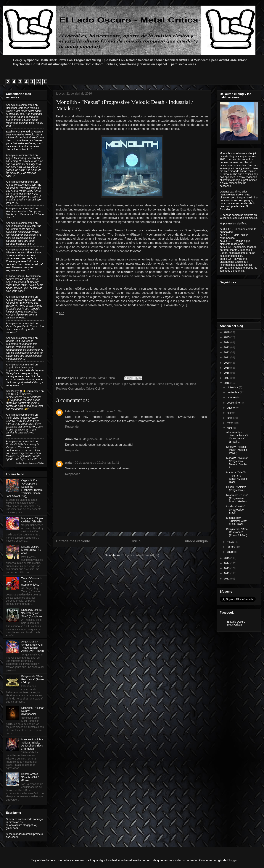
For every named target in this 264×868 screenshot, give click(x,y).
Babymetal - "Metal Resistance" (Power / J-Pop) (33, 679)
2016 (227, 383)
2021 (227, 357)
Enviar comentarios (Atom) (141, 555)
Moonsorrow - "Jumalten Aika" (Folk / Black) (237, 521)
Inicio (136, 541)
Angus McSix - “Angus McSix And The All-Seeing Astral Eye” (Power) (33, 646)
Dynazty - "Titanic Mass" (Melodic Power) (236, 450)
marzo (231, 542)
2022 (227, 352)
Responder (72, 427)
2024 (227, 342)
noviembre (233, 392)
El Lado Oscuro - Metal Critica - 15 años (31, 550)
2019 (227, 368)
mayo (230, 423)
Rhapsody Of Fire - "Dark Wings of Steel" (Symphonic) (32, 613)
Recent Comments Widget (33, 463)
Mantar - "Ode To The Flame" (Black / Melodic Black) (237, 477)
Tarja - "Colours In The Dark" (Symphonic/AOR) (32, 582)
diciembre (233, 387)
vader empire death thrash (22, 326)
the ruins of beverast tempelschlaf (19, 396)
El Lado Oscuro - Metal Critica (23, 276)
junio (230, 418)
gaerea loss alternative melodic (24, 133)
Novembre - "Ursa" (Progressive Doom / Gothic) (237, 498)
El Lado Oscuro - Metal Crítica (237, 623)
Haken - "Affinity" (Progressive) (236, 489)
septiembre (234, 403)
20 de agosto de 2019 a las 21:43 (97, 463)
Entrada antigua (195, 541)
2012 (227, 573)
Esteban (11, 132)
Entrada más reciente (73, 541)
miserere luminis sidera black (24, 252)
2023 (227, 347)
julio (230, 413)
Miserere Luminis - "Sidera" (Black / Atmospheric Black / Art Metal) (32, 744)
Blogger (232, 860)
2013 (227, 568)
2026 (227, 332)
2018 (227, 373)
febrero (231, 547)
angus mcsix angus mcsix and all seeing (22, 281)
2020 (227, 363)
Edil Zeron (72, 411)
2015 (227, 558)
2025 (227, 337)
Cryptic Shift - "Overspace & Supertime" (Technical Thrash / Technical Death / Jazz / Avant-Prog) (25, 488)
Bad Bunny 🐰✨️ (16, 391)
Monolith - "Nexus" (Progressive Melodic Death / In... (237, 463)
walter (69, 463)
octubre (232, 397)
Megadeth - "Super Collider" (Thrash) (32, 520)
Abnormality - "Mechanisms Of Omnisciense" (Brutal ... (237, 437)
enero (231, 552)
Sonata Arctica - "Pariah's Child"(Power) (31, 777)
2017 (227, 378)
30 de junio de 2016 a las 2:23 (99, 439)
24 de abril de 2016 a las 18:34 (101, 411)
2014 (227, 563)
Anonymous (13, 105)
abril (230, 428)
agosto (231, 408)
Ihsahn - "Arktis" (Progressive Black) (235, 510)
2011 (227, 579)
